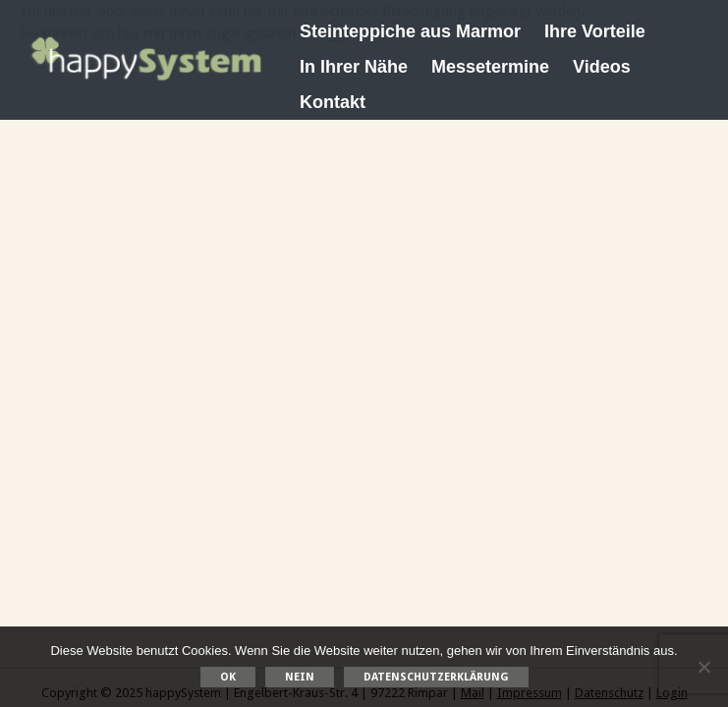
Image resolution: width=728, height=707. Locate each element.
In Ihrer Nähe (354, 67)
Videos (602, 67)
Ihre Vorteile (595, 31)
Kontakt (333, 102)
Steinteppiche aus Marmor (410, 31)
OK (228, 677)
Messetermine (490, 67)
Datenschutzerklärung (436, 677)
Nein (300, 677)
